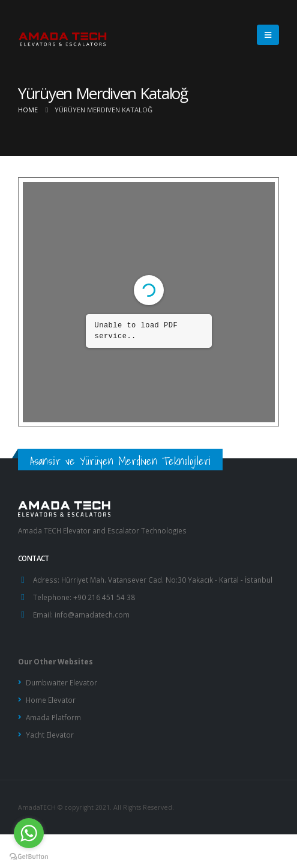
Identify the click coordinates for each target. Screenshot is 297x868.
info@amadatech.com (92, 615)
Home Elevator (51, 700)
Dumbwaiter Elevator (61, 682)
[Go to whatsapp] (29, 833)
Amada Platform (53, 717)
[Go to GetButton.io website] (29, 856)
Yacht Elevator (50, 735)
